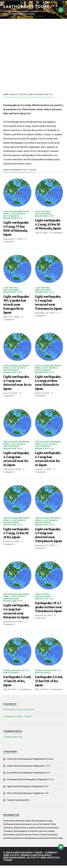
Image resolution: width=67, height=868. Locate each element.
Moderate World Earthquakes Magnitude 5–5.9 (30, 782)
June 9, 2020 (41, 233)
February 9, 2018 (12, 469)
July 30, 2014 (10, 689)
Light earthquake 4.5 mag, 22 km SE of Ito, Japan (16, 533)
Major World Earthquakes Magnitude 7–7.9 (28, 768)
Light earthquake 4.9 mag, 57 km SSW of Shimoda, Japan (16, 229)
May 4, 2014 (41, 689)
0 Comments (43, 234)
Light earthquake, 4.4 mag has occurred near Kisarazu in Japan (16, 611)
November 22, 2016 (45, 545)
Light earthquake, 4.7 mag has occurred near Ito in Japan (48, 459)
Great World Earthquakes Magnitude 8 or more (30, 761)
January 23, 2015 (44, 615)
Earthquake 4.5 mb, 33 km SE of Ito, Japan (17, 681)
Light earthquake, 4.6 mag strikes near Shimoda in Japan (48, 383)
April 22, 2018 (42, 393)
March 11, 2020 (11, 317)
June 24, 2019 (10, 393)
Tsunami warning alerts (18, 803)
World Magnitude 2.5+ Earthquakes (17, 672)
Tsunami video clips (13, 739)
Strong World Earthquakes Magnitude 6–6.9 (28, 775)
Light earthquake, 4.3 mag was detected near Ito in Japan (17, 383)
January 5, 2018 (43, 469)
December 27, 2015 (13, 622)
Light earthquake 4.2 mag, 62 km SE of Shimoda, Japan (48, 224)
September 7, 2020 (13, 239)
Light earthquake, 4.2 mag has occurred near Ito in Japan (16, 459)
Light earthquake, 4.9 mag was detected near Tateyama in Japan (48, 535)
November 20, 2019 (45, 313)
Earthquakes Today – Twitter (18, 719)
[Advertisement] (33, 54)
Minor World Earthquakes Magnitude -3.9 (27, 796)
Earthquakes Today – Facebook (19, 712)
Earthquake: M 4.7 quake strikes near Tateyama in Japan (48, 607)
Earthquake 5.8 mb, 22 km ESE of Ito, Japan (49, 681)
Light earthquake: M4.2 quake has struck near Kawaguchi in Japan (16, 305)
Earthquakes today (26, 7)
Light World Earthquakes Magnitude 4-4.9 (15, 216)
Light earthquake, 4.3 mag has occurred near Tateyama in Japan (48, 303)
